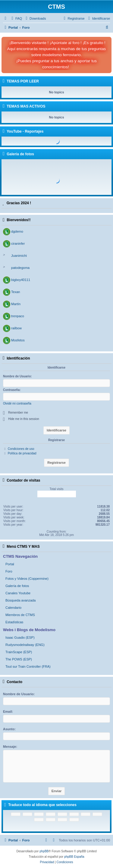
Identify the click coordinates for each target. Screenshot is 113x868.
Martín (16, 304)
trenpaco (18, 316)
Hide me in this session (24, 419)
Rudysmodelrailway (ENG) (25, 645)
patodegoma (20, 268)
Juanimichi (19, 256)
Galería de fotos (17, 586)
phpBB (44, 851)
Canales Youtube (18, 593)
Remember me (18, 413)
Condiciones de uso (21, 449)
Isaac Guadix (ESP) (20, 637)
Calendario (13, 608)
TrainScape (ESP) (19, 652)
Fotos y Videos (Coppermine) (27, 579)
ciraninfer (18, 244)
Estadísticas (14, 622)
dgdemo (17, 231)
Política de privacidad (22, 453)
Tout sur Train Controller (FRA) (28, 666)
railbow (16, 328)
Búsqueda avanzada (20, 600)
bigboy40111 (21, 280)
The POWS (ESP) (19, 659)
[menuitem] (16, 18)
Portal (10, 564)
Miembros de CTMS (20, 615)
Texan (16, 292)
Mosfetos (18, 340)
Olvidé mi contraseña (17, 403)
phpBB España (74, 857)
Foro (9, 571)
